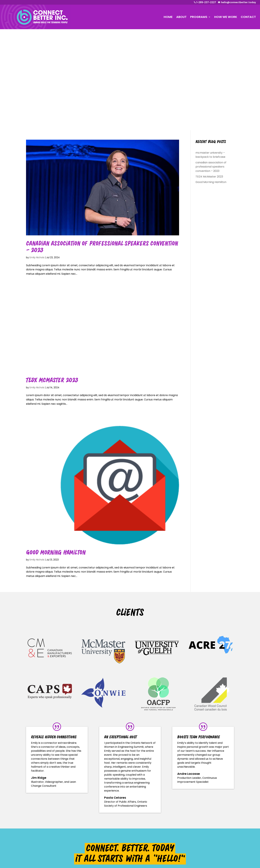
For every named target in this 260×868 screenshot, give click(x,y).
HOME (168, 17)
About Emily (95, 823)
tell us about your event (130, 774)
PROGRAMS (199, 17)
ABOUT (181, 17)
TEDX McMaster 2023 (52, 279)
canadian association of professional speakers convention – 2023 (211, 66)
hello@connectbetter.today (238, 2)
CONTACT (248, 17)
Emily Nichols (37, 157)
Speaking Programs (100, 819)
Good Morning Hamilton (56, 452)
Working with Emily (100, 828)
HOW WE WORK (226, 17)
